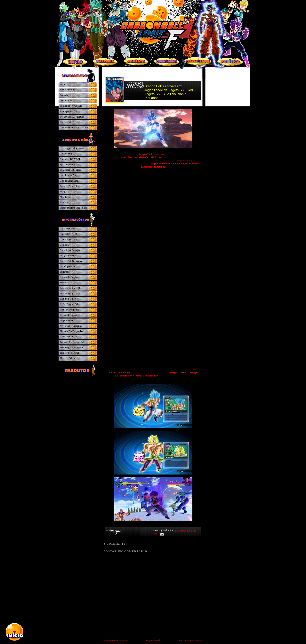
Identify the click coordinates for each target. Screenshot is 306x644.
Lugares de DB (67, 320)
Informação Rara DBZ (71, 288)
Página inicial (153, 640)
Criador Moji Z (67, 154)
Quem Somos (66, 101)
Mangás (64, 192)
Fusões (63, 283)
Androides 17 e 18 (69, 234)
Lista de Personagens (70, 315)
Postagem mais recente (115, 640)
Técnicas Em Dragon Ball (72, 342)
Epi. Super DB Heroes (71, 170)
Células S (64, 245)
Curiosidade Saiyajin (70, 250)
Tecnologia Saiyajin (69, 353)
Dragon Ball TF (67, 122)
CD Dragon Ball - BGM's (72, 148)
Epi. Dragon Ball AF (70, 165)
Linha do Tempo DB (70, 310)
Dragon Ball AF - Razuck (72, 117)
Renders (64, 202)
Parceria (64, 95)
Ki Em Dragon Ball (69, 304)
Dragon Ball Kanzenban (71, 261)
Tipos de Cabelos (68, 358)
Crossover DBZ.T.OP (70, 159)
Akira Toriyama (67, 229)
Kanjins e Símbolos (69, 299)
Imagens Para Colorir (70, 186)
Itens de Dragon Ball (70, 293)
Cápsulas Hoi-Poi (68, 239)
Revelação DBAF (68, 337)
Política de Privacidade (71, 106)
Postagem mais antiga (190, 640)
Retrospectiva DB (68, 111)
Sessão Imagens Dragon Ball (74, 208)
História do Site (67, 90)
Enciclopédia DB (68, 266)
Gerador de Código (69, 175)
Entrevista (65, 272)
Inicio (63, 84)
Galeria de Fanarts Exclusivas (74, 128)
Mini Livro (65, 197)
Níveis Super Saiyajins (71, 326)
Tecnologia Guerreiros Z (72, 347)
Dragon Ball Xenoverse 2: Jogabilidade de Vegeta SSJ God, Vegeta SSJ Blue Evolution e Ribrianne (169, 92)
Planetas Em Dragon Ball (72, 331)
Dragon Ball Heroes (69, 256)
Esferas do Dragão (69, 277)
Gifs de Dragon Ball (70, 181)
